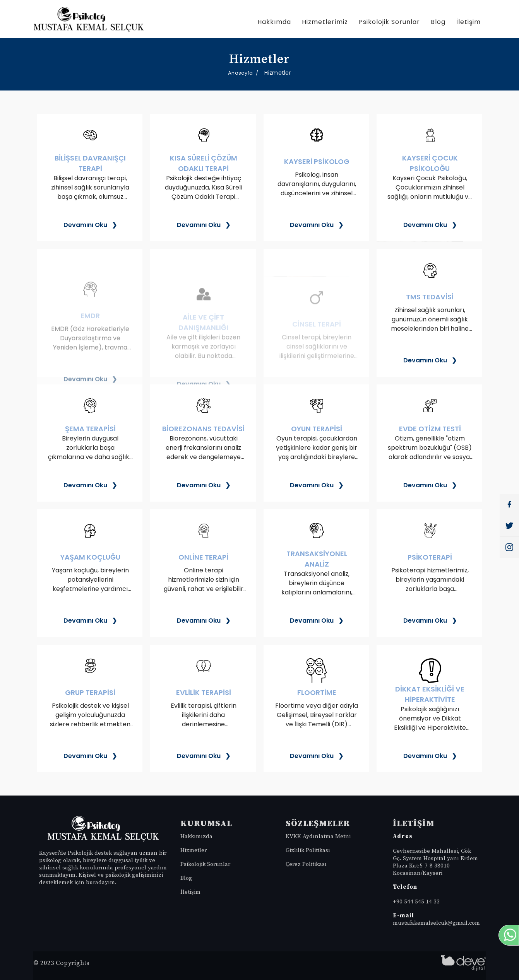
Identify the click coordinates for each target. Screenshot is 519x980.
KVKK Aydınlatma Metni (318, 836)
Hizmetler (194, 850)
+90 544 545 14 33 (416, 902)
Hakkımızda (196, 836)
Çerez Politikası (306, 864)
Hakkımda (274, 22)
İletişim (468, 22)
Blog (438, 22)
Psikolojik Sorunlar (389, 22)
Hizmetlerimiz (325, 22)
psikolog (51, 860)
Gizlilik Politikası (308, 850)
